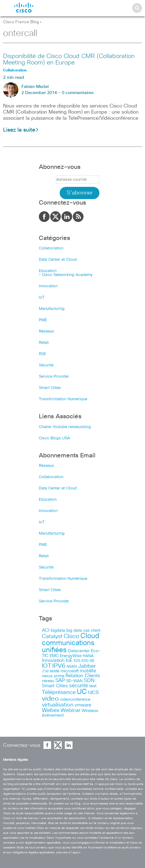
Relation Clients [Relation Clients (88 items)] (83, 676)
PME (43, 320)
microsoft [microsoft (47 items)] (70, 671)
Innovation (48, 286)
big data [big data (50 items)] (74, 630)
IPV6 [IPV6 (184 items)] (59, 666)
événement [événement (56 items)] (53, 715)
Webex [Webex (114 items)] (51, 710)
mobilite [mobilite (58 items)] (88, 671)
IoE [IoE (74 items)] (69, 661)
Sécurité (46, 365)
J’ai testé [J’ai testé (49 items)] (51, 671)
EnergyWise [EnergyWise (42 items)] (71, 656)
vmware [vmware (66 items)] (83, 705)
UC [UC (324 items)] (82, 692)
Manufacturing (52, 309)
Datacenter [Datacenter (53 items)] (79, 651)
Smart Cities (50, 388)
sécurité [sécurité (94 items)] (79, 686)
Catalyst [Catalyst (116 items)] (52, 637)
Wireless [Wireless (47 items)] (90, 711)
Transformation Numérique (63, 399)
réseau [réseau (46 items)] (48, 681)
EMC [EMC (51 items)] (54, 656)
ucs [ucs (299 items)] (93, 692)
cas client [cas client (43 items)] (92, 631)
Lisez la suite (21, 130)
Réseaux (46, 331)
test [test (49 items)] (93, 686)
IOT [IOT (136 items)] (46, 666)
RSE (42, 354)
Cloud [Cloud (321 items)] (90, 636)
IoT (42, 298)
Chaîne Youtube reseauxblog (65, 427)
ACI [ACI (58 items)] (46, 630)
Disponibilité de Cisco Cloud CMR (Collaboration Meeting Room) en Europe (69, 59)
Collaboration (51, 248)
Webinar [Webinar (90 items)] (71, 710)
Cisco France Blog (21, 22)
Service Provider (54, 377)
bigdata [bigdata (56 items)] (58, 630)
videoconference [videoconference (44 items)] (75, 700)
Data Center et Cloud (58, 260)
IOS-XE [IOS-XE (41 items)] (88, 661)
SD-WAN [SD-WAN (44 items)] (74, 681)
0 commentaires (78, 93)
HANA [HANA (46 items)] (88, 656)
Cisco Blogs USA (54, 438)
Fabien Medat (35, 87)
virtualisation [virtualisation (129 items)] (58, 705)
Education (48, 271)
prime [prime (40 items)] (59, 676)
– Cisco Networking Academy (66, 275)
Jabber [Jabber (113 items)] (87, 666)
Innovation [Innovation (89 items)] (53, 660)
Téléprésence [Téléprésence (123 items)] (59, 692)
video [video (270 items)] (50, 699)
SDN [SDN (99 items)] (89, 681)
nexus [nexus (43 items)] (47, 676)
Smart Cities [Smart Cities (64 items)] (55, 686)
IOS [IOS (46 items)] (77, 661)
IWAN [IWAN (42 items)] (72, 667)
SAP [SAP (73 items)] (60, 681)
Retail (44, 343)
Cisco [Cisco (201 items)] (71, 636)
